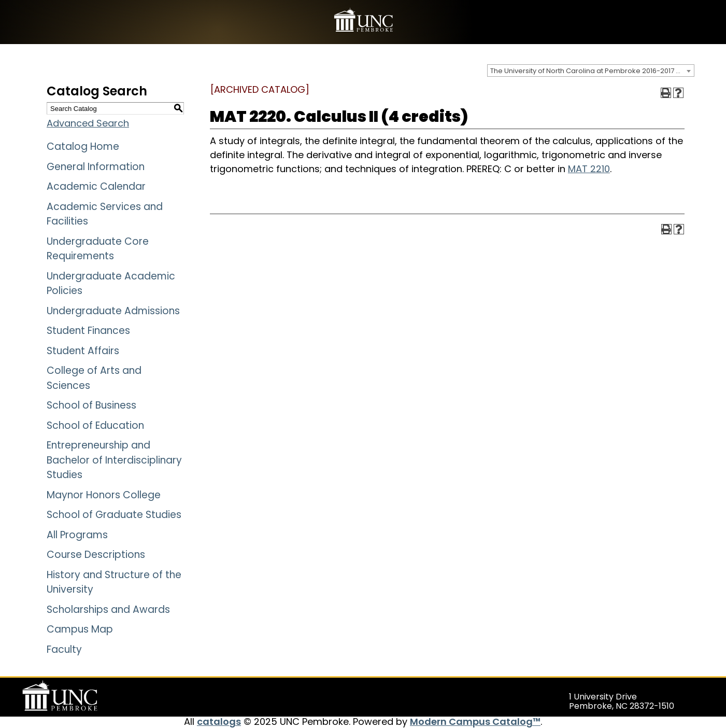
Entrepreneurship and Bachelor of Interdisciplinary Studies (114, 460)
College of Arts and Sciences (94, 378)
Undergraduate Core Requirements (98, 249)
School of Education (95, 425)
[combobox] (591, 71)
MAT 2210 (589, 169)
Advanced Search (88, 123)
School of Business (91, 405)
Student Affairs (83, 351)
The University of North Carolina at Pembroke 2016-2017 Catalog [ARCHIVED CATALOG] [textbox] (592, 71)
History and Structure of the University (114, 582)
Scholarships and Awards (108, 610)
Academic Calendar (96, 186)
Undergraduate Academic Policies (111, 284)
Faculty (64, 649)
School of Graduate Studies (114, 515)
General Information (96, 167)
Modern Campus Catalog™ (475, 722)
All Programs (77, 535)
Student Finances (88, 331)
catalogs (219, 722)
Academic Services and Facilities (105, 214)
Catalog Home (83, 146)
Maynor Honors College (104, 495)
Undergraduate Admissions (113, 311)
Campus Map (80, 629)
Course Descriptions (96, 555)
